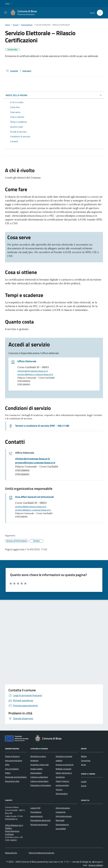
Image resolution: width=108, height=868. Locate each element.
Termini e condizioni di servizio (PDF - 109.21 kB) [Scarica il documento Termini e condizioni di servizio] (42, 426)
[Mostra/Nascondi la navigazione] (6, 13)
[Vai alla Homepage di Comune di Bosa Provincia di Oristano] (25, 13)
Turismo (59, 790)
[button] (9, 4)
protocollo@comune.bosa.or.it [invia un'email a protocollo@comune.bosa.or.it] (31, 507)
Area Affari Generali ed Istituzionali (35, 497)
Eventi (84, 786)
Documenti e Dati (12, 781)
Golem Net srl (54, 862)
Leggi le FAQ (35, 808)
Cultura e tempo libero (39, 781)
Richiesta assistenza (39, 825)
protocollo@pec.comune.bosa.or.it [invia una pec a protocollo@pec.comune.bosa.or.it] (35, 374)
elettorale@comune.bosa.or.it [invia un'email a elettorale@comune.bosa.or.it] (33, 371)
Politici (8, 773)
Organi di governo (12, 756)
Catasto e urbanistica (39, 777)
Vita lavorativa (62, 794)
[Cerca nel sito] (100, 13)
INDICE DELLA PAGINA (16, 95)
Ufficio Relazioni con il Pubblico (14, 827)
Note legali (60, 820)
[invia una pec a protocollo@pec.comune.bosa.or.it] (35, 463)
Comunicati (86, 761)
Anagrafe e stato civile (40, 765)
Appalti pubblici (36, 769)
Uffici (7, 765)
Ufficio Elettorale (27, 361)
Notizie (84, 756)
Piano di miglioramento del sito (41, 853)
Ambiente (34, 761)
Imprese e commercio (65, 765)
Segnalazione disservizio (40, 820)
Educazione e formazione (41, 785)
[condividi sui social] (12, 71)
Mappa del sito (11, 853)
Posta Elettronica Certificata (12, 833)
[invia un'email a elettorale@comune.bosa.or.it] (33, 459)
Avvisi (83, 765)
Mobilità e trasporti (63, 769)
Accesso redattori (96, 865)
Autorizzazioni (36, 773)
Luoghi (84, 781)
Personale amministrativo (16, 777)
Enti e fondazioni (12, 769)
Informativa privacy (64, 816)
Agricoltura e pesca (38, 756)
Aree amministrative (14, 761)
